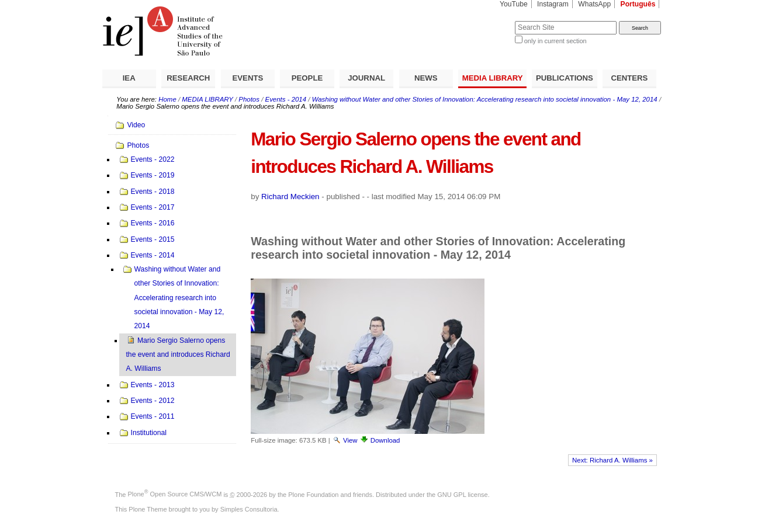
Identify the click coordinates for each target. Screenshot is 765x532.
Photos (249, 99)
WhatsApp (594, 4)
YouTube (514, 4)
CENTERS (629, 78)
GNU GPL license (462, 494)
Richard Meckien (290, 197)
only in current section (555, 41)
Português (638, 4)
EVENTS (248, 78)
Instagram (553, 4)
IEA (129, 78)
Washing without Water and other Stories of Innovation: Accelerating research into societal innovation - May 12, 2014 (485, 99)
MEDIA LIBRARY (493, 78)
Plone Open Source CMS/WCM (175, 494)
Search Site (487, 21)
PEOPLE (307, 78)
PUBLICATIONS (565, 78)
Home (167, 99)
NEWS (426, 78)
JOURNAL (366, 78)
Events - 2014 (286, 99)
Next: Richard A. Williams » (612, 460)
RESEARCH (188, 78)
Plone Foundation (313, 494)
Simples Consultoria (249, 509)
